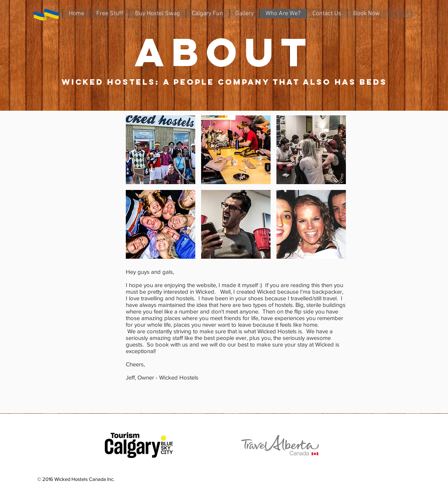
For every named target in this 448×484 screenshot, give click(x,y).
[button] (161, 150)
